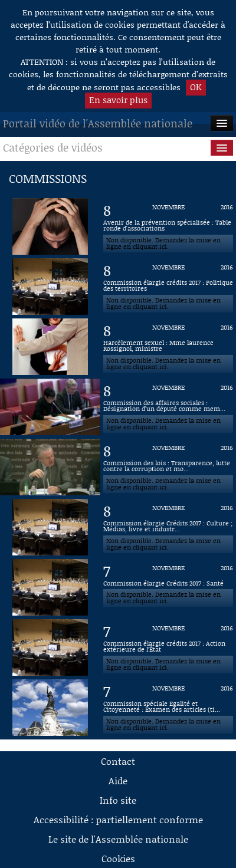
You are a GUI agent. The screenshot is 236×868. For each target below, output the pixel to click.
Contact (118, 761)
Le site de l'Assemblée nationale (118, 839)
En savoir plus (118, 100)
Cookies (118, 858)
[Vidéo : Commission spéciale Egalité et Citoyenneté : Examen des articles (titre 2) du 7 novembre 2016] (168, 708)
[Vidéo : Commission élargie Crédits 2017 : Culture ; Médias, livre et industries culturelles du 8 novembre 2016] (168, 527)
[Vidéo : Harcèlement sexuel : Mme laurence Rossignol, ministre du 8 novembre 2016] (168, 347)
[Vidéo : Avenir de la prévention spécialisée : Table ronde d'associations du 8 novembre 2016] (168, 226)
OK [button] (196, 87)
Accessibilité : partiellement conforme (118, 819)
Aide (118, 780)
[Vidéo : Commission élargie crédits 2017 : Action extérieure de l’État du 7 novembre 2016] (168, 647)
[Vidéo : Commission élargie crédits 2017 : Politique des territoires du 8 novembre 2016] (168, 287)
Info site (118, 800)
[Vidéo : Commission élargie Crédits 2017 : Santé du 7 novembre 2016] (168, 587)
